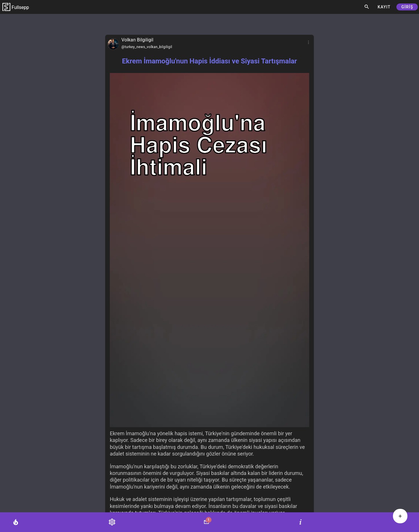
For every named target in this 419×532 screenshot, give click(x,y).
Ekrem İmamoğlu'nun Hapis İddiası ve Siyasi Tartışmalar (210, 61)
